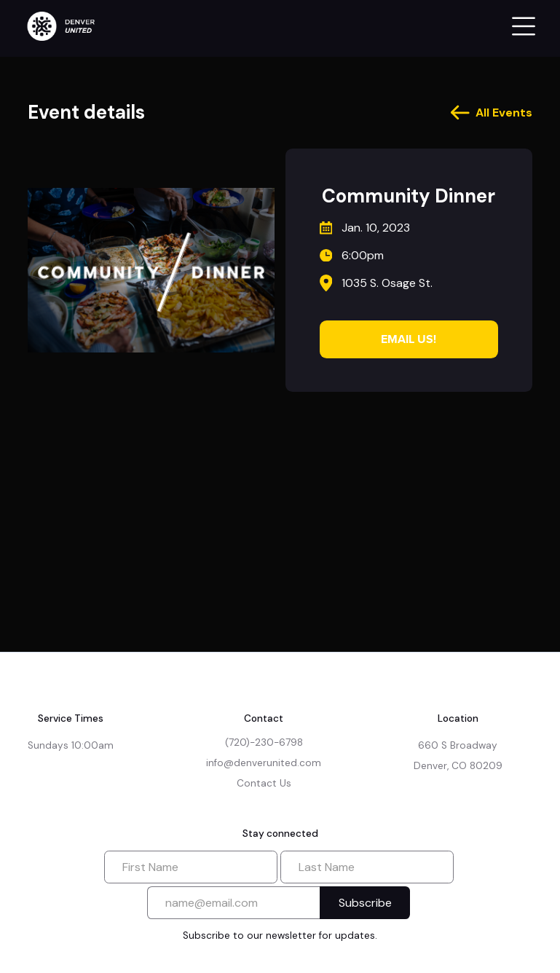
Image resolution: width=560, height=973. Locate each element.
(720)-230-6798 (264, 742)
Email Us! (409, 339)
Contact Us (264, 783)
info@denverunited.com (264, 763)
